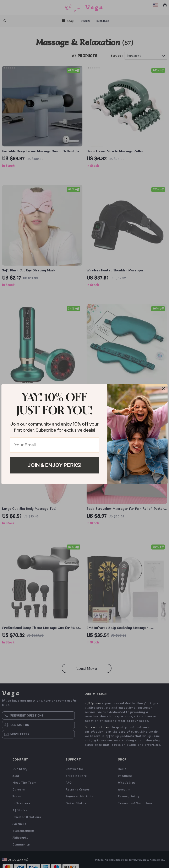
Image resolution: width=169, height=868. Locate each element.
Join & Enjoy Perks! (54, 465)
